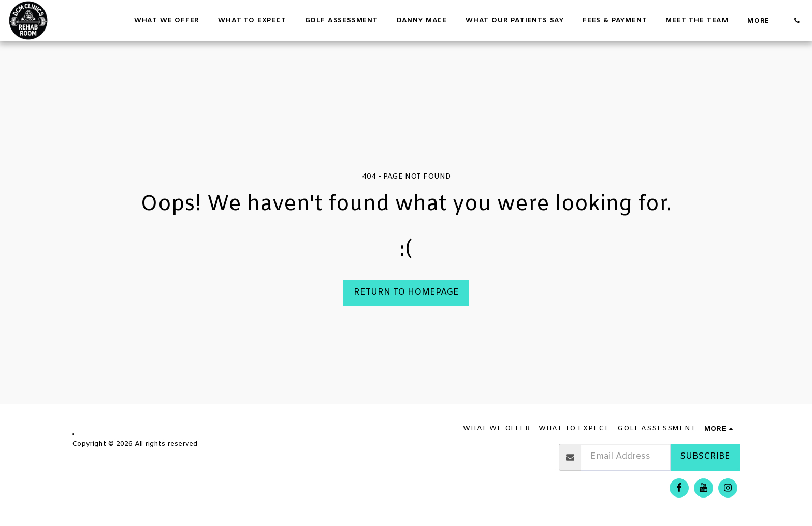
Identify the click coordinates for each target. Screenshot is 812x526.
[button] (797, 20)
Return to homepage (406, 293)
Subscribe (705, 457)
